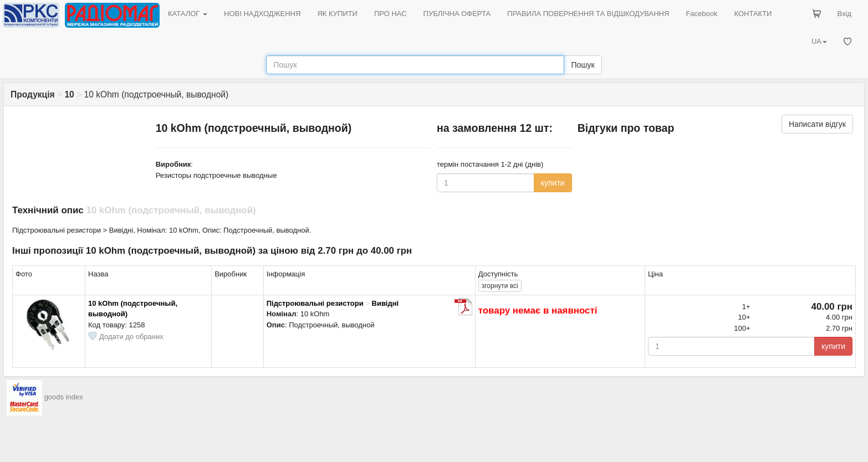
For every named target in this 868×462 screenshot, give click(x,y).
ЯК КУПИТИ (337, 14)
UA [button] (819, 41)
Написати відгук (817, 124)
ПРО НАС (390, 14)
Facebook (701, 14)
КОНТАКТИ (753, 14)
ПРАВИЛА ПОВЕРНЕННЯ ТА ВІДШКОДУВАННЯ (588, 14)
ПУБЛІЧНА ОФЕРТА (457, 14)
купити (553, 183)
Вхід (845, 14)
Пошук (583, 65)
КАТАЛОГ (188, 14)
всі (500, 286)
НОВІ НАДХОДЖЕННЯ (262, 14)
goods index (64, 397)
